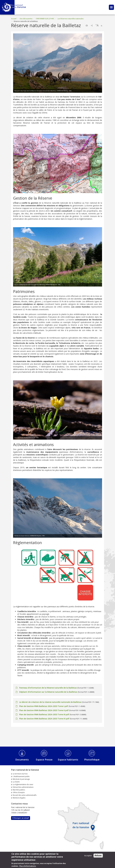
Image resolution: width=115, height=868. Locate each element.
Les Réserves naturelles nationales (71, 19)
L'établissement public (21, 776)
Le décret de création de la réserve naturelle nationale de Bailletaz (50, 702)
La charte (16, 782)
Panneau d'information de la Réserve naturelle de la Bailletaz (48, 688)
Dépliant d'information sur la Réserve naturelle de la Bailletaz (48, 692)
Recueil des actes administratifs (25, 795)
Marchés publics (19, 790)
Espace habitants (68, 760)
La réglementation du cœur (23, 784)
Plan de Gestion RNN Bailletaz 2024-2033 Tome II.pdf (44, 710)
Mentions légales (19, 798)
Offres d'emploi (19, 792)
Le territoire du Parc (20, 774)
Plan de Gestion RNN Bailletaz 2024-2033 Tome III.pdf (44, 714)
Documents (22, 760)
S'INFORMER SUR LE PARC (45, 19)
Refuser (98, 855)
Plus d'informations (28, 866)
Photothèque (92, 760)
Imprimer (87, 25)
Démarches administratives (23, 787)
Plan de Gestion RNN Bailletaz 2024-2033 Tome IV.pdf (44, 719)
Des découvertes (26, 19)
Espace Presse (44, 760)
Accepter (88, 856)
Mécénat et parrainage (21, 779)
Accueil (14, 19)
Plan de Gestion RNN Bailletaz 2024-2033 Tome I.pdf (44, 706)
